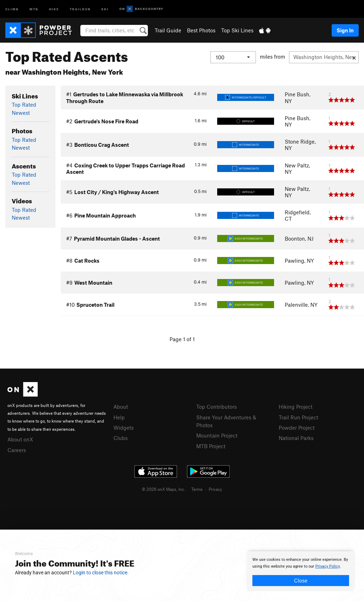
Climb (12, 9)
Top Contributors (216, 407)
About (121, 407)
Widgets (124, 428)
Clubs (121, 438)
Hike (54, 9)
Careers (17, 450)
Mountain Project (217, 435)
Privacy (215, 489)
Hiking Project (296, 407)
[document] (301, 571)
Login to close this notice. (101, 573)
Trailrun (80, 9)
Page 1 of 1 (182, 339)
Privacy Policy (328, 566)
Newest (21, 113)
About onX (20, 439)
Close (301, 580)
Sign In (345, 30)
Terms (197, 489)
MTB (34, 9)
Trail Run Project (298, 417)
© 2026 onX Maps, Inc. (164, 489)
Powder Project (297, 428)
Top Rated (24, 104)
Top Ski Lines (237, 30)
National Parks (296, 438)
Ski (105, 9)
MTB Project (211, 446)
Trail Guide (168, 30)
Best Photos (201, 30)
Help (119, 417)
